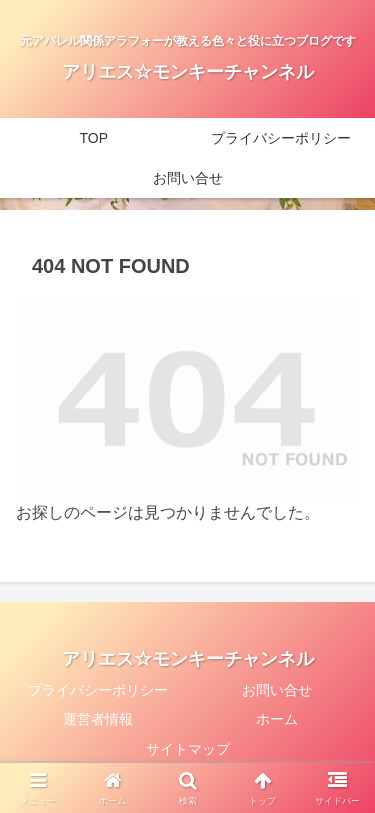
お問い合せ (277, 690)
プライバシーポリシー (98, 690)
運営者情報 (98, 719)
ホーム (277, 719)
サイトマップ (188, 749)
